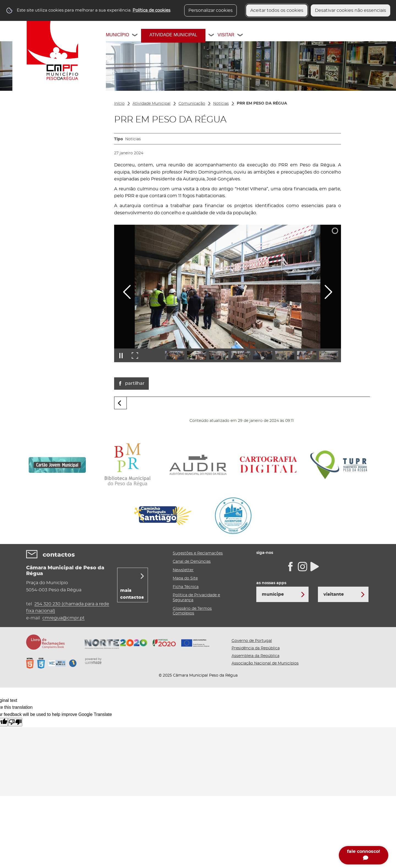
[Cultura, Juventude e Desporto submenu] (100, 170)
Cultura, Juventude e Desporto (49, 170)
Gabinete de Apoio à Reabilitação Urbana (48, 157)
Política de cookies (151, 10)
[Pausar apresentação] (121, 355)
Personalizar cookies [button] (211, 10)
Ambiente (37, 195)
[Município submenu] (135, 36)
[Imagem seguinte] (328, 292)
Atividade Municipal (173, 35)
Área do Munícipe (45, 222)
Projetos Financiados (49, 132)
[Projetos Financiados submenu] (100, 132)
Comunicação (41, 207)
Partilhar (135, 383)
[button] (175, 355)
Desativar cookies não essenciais (350, 10)
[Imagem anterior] (127, 292)
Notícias (221, 104)
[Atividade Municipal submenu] (211, 36)
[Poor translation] (15, 722)
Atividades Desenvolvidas (54, 120)
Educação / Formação (50, 144)
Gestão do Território (48, 183)
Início (119, 104)
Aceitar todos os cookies (277, 10)
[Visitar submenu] (240, 36)
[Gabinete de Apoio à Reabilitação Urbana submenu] (100, 157)
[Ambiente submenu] (100, 195)
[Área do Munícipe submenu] (100, 222)
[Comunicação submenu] (100, 207)
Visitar (226, 35)
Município (117, 35)
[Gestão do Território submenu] (100, 183)
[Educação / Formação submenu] (100, 144)
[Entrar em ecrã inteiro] (135, 355)
